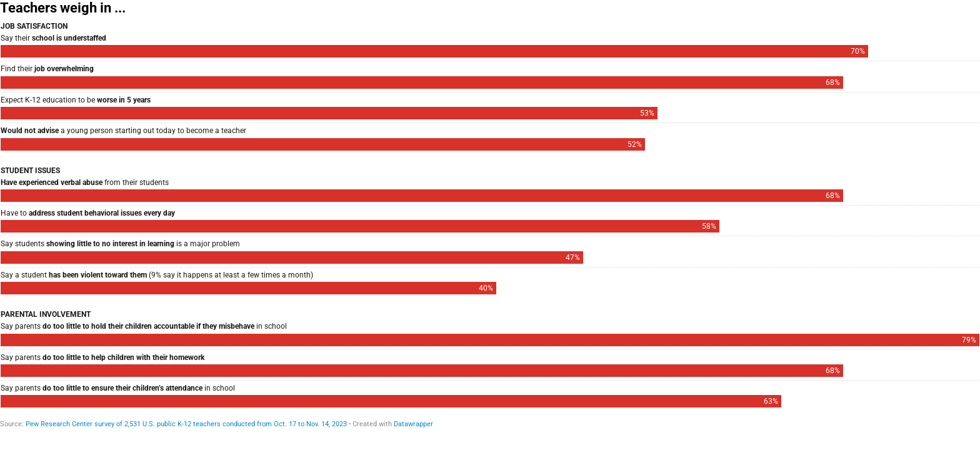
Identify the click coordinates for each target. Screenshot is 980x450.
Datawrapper (413, 424)
